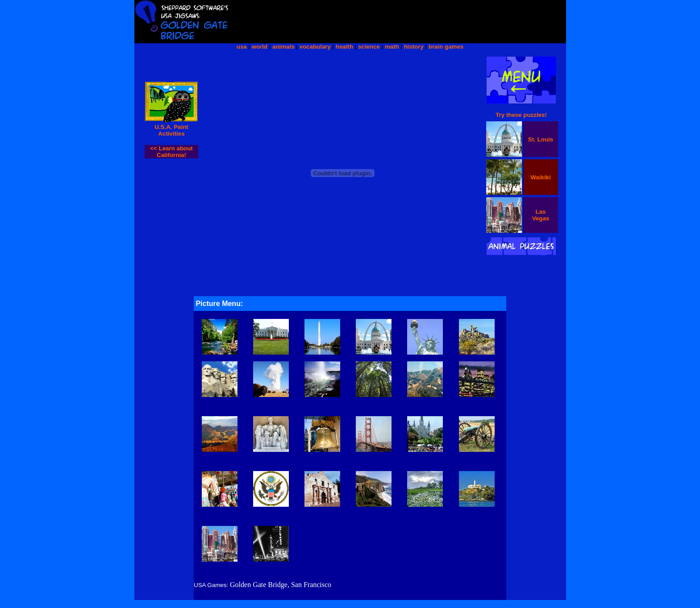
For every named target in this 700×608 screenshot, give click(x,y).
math (392, 47)
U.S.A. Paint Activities (171, 130)
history (413, 47)
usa (242, 47)
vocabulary (315, 47)
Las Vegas (541, 215)
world (260, 47)
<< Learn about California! (171, 152)
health (344, 47)
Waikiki (540, 177)
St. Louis (541, 139)
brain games (446, 47)
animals (283, 47)
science (369, 47)
